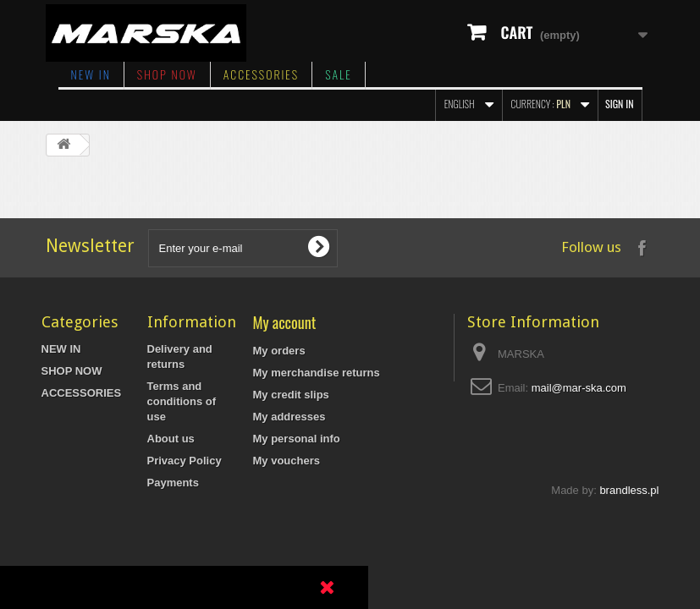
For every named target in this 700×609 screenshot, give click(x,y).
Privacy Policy (185, 461)
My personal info (297, 439)
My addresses (289, 417)
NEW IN (91, 74)
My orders (279, 351)
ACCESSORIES (261, 74)
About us (171, 439)
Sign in (619, 104)
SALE (339, 74)
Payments (173, 483)
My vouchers (287, 461)
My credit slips (291, 395)
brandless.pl (629, 577)
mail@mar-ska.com (579, 388)
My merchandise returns (317, 373)
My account (285, 322)
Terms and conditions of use (182, 401)
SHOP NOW (167, 74)
